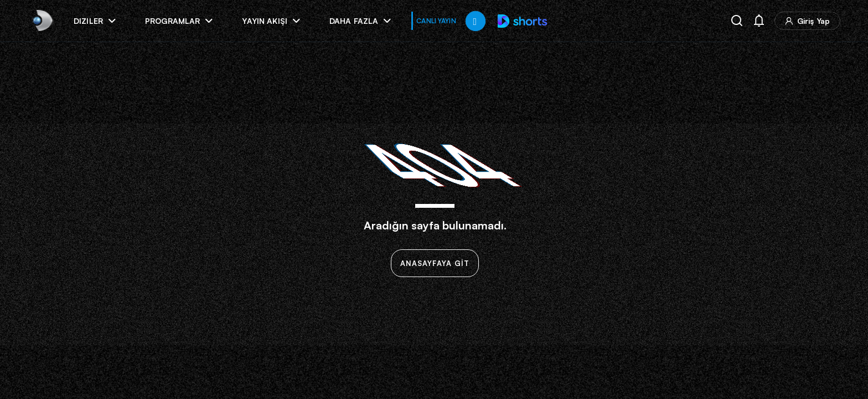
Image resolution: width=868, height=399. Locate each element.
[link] (42, 21)
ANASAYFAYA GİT (435, 263)
